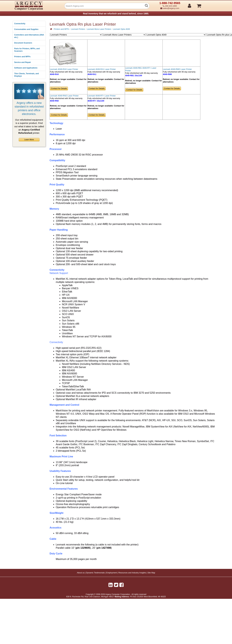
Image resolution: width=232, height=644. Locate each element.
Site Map (151, 573)
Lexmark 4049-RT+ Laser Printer (102, 96)
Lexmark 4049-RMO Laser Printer (177, 69)
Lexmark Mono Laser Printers (99, 29)
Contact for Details (59, 89)
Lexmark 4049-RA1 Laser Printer (102, 69)
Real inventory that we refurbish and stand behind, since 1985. (116, 14)
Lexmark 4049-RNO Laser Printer (64, 96)
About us (81, 573)
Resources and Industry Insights (132, 573)
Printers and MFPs (22, 57)
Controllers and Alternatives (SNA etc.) (29, 36)
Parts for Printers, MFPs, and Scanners (27, 50)
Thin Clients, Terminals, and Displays (26, 75)
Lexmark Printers (78, 29)
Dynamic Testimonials (95, 573)
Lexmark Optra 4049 (121, 29)
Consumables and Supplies (26, 29)
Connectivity (20, 24)
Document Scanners (23, 43)
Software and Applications (26, 68)
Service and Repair (23, 62)
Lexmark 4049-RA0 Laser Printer (64, 69)
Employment (111, 573)
